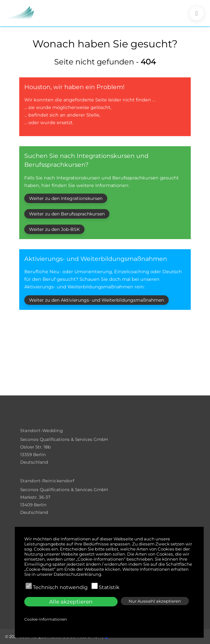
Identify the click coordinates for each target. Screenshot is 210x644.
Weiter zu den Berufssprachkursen (67, 214)
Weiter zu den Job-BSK (54, 229)
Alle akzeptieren (71, 602)
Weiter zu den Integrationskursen (66, 198)
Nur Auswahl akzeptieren (155, 601)
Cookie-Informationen (46, 619)
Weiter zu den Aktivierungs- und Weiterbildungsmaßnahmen (96, 300)
